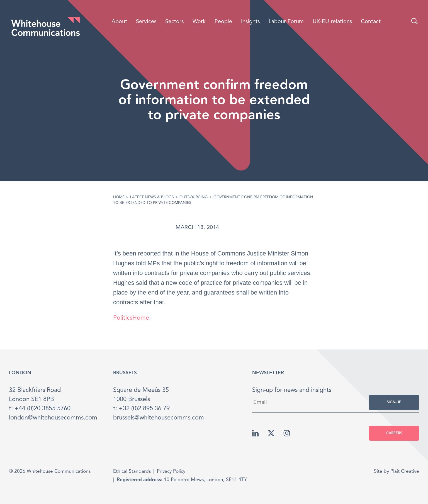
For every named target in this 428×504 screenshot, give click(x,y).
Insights (250, 22)
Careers (394, 433)
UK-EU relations (332, 22)
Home (119, 197)
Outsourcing (194, 197)
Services (146, 22)
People (223, 22)
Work (199, 22)
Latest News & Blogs (152, 197)
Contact (371, 22)
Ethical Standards (132, 472)
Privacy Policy (171, 472)
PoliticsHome (131, 318)
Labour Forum (286, 22)
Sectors (174, 22)
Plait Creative (405, 472)
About (119, 22)
